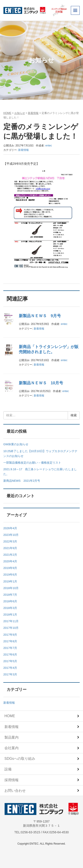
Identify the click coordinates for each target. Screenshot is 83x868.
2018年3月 (10, 608)
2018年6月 (10, 601)
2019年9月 (10, 568)
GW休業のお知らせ (16, 444)
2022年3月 (10, 541)
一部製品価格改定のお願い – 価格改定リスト (32, 463)
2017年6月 (10, 655)
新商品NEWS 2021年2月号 (22, 481)
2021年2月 (10, 555)
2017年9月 (10, 635)
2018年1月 (10, 615)
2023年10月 (11, 535)
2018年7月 (10, 595)
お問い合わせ (15, 791)
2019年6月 (10, 575)
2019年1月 (10, 581)
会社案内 (12, 748)
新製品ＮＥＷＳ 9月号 (40, 316)
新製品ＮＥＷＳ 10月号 (41, 383)
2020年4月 (10, 561)
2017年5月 (10, 661)
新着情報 (33, 113)
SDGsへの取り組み (20, 759)
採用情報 (12, 780)
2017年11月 (11, 621)
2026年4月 (10, 528)
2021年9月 (10, 548)
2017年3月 (10, 674)
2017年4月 (10, 668)
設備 (8, 769)
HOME (7, 113)
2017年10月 (11, 628)
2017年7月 (10, 648)
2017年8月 (10, 641)
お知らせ (20, 113)
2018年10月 (11, 588)
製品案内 (12, 737)
